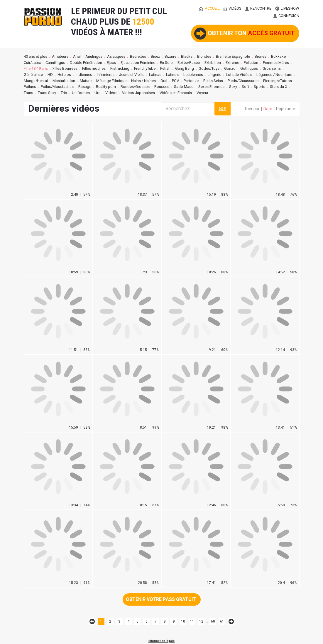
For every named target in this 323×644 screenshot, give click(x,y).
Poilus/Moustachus (57, 87)
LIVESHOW (287, 8)
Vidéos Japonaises (138, 93)
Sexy (233, 87)
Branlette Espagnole (233, 56)
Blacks (187, 56)
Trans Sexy (47, 93)
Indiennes (84, 75)
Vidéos (111, 93)
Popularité (286, 109)
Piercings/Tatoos (278, 81)
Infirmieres (106, 75)
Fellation (251, 63)
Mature (86, 81)
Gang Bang (185, 68)
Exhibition (213, 63)
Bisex (155, 56)
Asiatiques (116, 56)
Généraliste (33, 75)
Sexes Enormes (211, 87)
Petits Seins (213, 81)
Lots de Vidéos (239, 75)
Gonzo (230, 68)
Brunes (261, 56)
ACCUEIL (209, 8)
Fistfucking (120, 68)
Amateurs (60, 56)
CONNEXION (286, 16)
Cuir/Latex (32, 63)
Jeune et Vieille (132, 75)
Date (268, 109)
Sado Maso (184, 87)
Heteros (64, 75)
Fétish (165, 68)
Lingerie (214, 75)
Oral (164, 81)
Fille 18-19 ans (36, 68)
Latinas (155, 75)
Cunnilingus (55, 63)
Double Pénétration (86, 63)
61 (222, 621)
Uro (98, 93)
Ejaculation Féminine (138, 63)
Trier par (252, 109)
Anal (77, 56)
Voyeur (203, 93)
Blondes (204, 56)
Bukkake (278, 56)
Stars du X (279, 87)
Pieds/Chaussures (243, 81)
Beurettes (138, 56)
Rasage (85, 87)
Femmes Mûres (276, 63)
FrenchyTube (145, 68)
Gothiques (249, 68)
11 (192, 621)
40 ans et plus (35, 56)
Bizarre (170, 56)
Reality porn (106, 87)
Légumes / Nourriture (274, 75)
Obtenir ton (244, 34)
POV (175, 81)
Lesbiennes (193, 75)
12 (201, 621)
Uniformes (81, 93)
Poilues (30, 87)
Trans (28, 93)
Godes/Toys (209, 68)
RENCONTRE (258, 8)
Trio (64, 93)
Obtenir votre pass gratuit (161, 599)
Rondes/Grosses (135, 87)
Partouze (191, 81)
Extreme (232, 63)
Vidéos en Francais (176, 93)
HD (50, 75)
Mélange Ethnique (111, 81)
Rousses (162, 87)
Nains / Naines (143, 81)
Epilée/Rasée (189, 63)
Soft (245, 87)
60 (213, 621)
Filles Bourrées (65, 68)
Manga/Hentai (36, 81)
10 (183, 621)
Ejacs (111, 63)
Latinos (172, 75)
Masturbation (64, 81)
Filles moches (94, 68)
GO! (223, 109)
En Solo (166, 63)
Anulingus (94, 56)
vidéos (232, 8)
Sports (259, 87)
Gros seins (272, 68)
